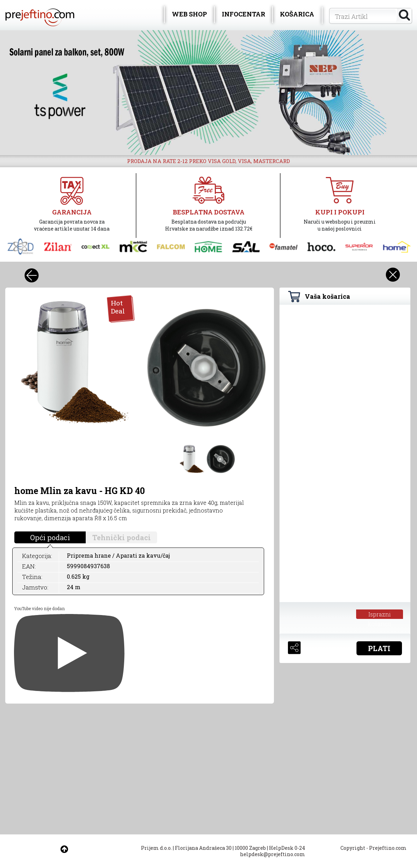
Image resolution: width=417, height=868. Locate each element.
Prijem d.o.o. (156, 848)
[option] (208, 93)
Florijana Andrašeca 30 (203, 848)
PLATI (379, 648)
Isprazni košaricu (379, 615)
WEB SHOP (189, 14)
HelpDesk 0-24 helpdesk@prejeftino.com (273, 851)
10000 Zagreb (250, 848)
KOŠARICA (297, 14)
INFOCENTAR (243, 14)
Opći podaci (50, 537)
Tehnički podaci (122, 537)
